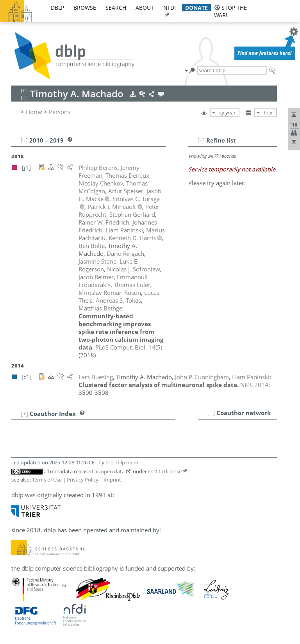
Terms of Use (47, 480)
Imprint (112, 480)
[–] (201, 140)
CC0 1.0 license (165, 471)
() (129, 347)
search (116, 8)
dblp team (126, 462)
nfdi (170, 8)
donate (196, 8)
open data (113, 471)
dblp (57, 8)
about (145, 8)
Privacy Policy (83, 480)
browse (85, 8)
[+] (211, 413)
